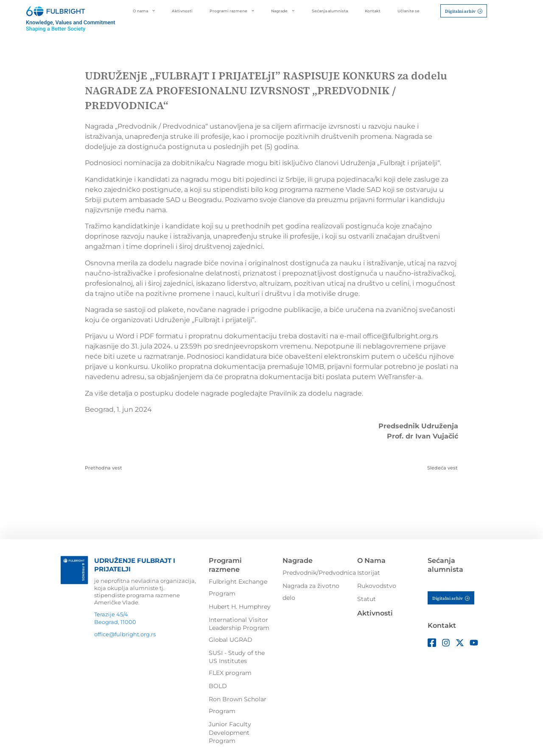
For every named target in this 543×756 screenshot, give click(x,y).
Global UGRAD (231, 640)
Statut (367, 599)
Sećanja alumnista (330, 11)
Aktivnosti (182, 11)
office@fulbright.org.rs (125, 634)
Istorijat (369, 573)
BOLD (218, 686)
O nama (144, 11)
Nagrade (283, 11)
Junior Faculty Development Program (230, 732)
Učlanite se (409, 11)
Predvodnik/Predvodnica (319, 573)
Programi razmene (232, 11)
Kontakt (373, 11)
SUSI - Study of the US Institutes (237, 657)
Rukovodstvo (377, 586)
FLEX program (230, 673)
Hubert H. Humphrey (240, 607)
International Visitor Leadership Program (239, 624)
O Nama (371, 561)
